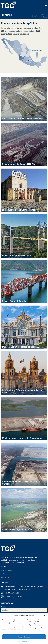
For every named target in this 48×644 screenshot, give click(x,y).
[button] (45, 616)
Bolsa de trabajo (6, 578)
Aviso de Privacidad (25, 641)
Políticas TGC (5, 574)
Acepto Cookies (24, 637)
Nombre (4, 607)
